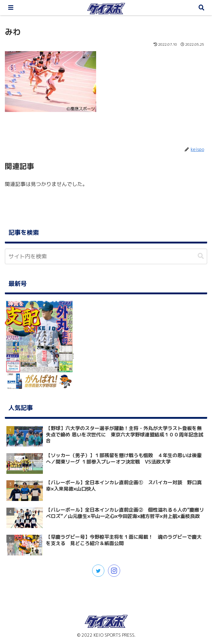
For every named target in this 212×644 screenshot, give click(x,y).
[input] (106, 256)
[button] (201, 256)
